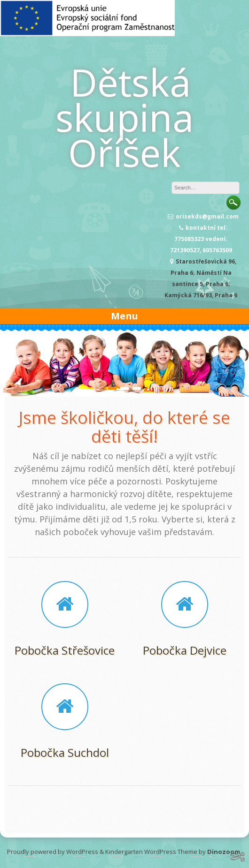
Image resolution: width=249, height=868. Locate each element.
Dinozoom (224, 852)
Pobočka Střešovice (65, 650)
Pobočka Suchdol (65, 752)
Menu (124, 316)
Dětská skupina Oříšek (124, 117)
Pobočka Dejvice (185, 650)
